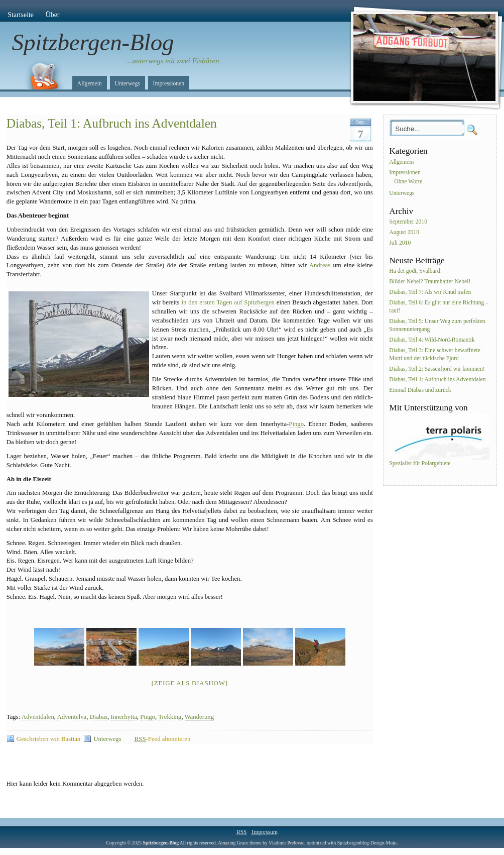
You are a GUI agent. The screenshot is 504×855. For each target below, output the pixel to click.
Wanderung (199, 717)
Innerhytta (123, 717)
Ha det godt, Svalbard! (415, 272)
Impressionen (169, 84)
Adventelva (72, 717)
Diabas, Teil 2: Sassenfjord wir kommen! (437, 369)
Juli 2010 (400, 243)
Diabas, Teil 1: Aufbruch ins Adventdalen (112, 123)
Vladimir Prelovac (286, 843)
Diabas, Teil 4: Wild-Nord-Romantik (432, 340)
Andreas (320, 265)
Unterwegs (128, 84)
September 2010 (408, 222)
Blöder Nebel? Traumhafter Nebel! (430, 282)
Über (53, 15)
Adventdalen (38, 717)
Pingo (296, 424)
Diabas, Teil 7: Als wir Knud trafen (430, 292)
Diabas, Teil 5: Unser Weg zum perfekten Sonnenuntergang (437, 325)
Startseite (21, 15)
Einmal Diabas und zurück (420, 390)
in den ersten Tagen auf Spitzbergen (228, 302)
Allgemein (90, 84)
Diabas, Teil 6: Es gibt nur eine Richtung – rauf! (439, 307)
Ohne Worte (408, 182)
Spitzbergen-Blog (93, 42)
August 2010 (404, 232)
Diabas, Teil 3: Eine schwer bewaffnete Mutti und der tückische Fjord (435, 354)
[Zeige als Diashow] (190, 683)
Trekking (170, 717)
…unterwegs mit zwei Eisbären (172, 61)
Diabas (99, 717)
